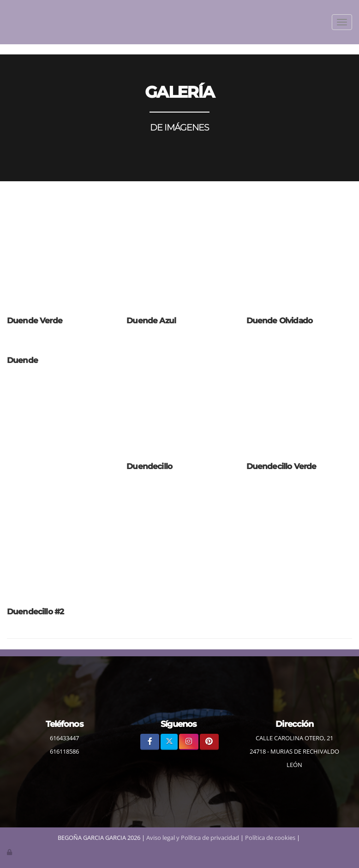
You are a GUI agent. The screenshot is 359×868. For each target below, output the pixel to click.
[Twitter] (169, 742)
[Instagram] (188, 742)
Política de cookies (270, 838)
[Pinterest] (209, 742)
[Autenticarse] (10, 852)
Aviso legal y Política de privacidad (193, 838)
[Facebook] (150, 742)
